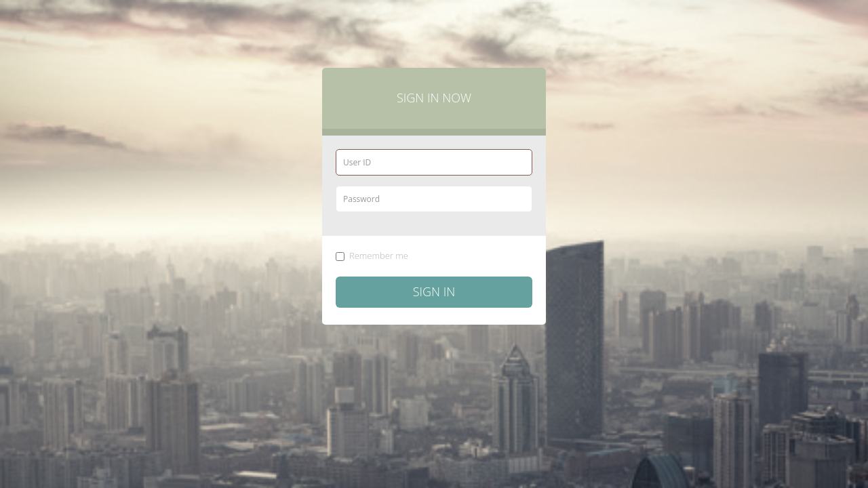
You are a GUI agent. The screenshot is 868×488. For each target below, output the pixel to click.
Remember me (372, 256)
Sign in (434, 291)
